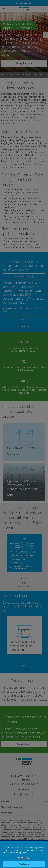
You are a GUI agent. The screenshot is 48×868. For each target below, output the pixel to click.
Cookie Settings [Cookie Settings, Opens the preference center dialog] (24, 859)
